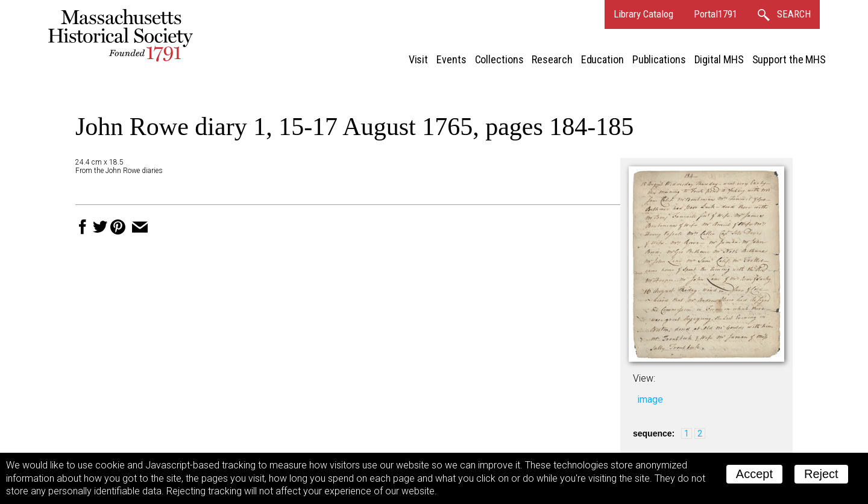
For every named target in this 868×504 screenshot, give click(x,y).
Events (451, 59)
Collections (499, 59)
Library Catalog (643, 14)
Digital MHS (719, 59)
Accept (754, 474)
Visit (419, 59)
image (650, 399)
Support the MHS (789, 59)
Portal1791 (715, 14)
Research (552, 59)
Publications (659, 59)
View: (644, 378)
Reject (821, 474)
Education (602, 59)
